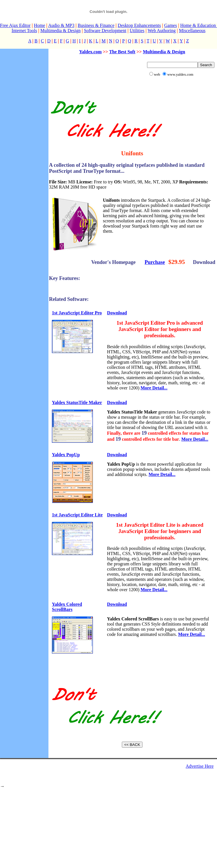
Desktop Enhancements (139, 25)
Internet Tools (24, 31)
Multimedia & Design (60, 31)
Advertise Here (200, 766)
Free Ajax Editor (15, 25)
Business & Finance (96, 25)
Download (117, 313)
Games (171, 25)
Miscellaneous (192, 31)
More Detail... (154, 388)
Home (39, 25)
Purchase (155, 262)
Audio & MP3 (61, 25)
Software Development (105, 31)
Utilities (137, 31)
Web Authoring (162, 31)
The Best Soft (122, 52)
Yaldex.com (90, 52)
